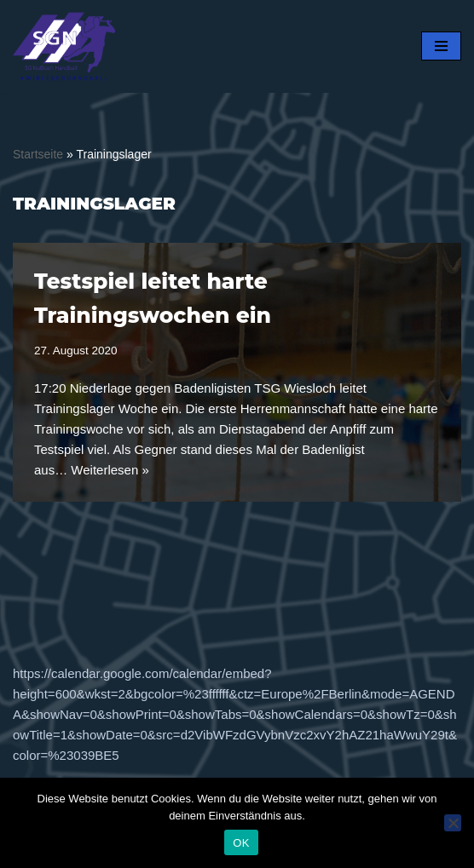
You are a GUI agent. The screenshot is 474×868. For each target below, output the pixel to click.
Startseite (38, 154)
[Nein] (453, 823)
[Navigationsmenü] (441, 46)
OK (241, 843)
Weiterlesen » (110, 470)
